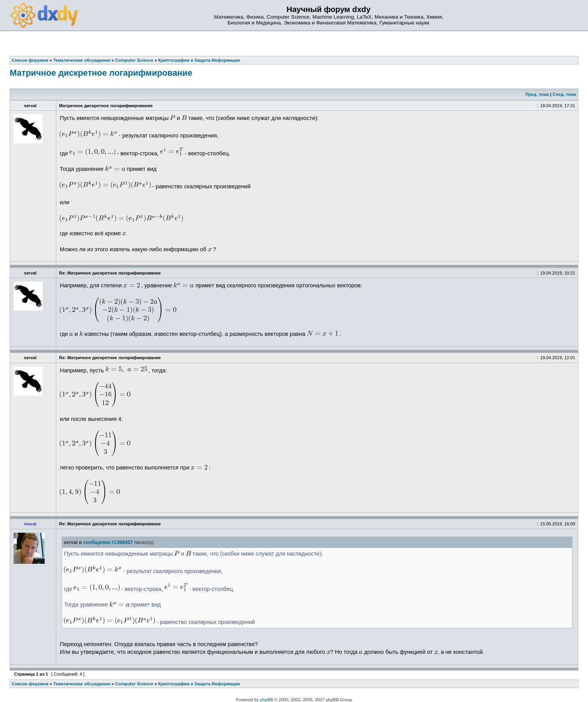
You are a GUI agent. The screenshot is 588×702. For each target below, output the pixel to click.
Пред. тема (537, 94)
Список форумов (30, 684)
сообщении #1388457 (108, 542)
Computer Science (134, 684)
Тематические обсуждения (82, 684)
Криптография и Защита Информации (199, 684)
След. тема (564, 94)
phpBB (267, 700)
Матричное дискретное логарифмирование (101, 73)
